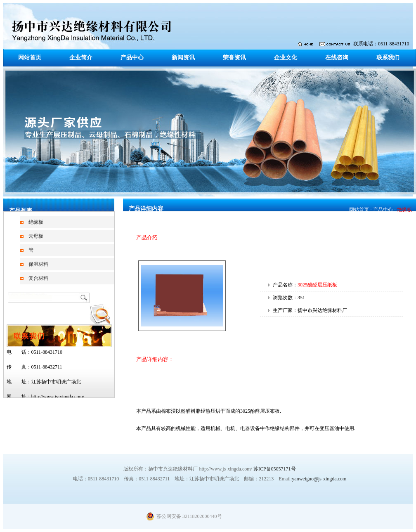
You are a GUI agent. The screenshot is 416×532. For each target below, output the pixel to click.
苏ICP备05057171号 (275, 469)
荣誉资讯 (234, 58)
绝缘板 (36, 222)
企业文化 (286, 58)
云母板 (36, 236)
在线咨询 (337, 58)
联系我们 (388, 58)
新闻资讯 (183, 58)
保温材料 (38, 264)
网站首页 (30, 58)
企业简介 (81, 58)
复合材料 (38, 278)
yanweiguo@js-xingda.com (319, 479)
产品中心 (132, 58)
